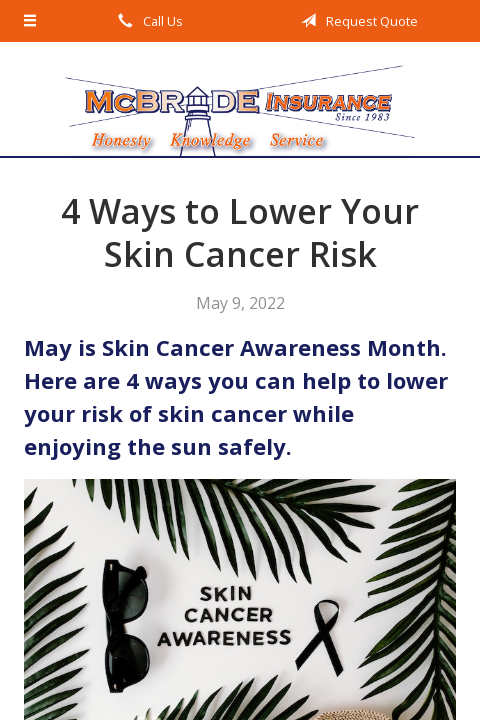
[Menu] (31, 21)
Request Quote (356, 21)
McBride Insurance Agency (240, 99)
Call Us (147, 21)
